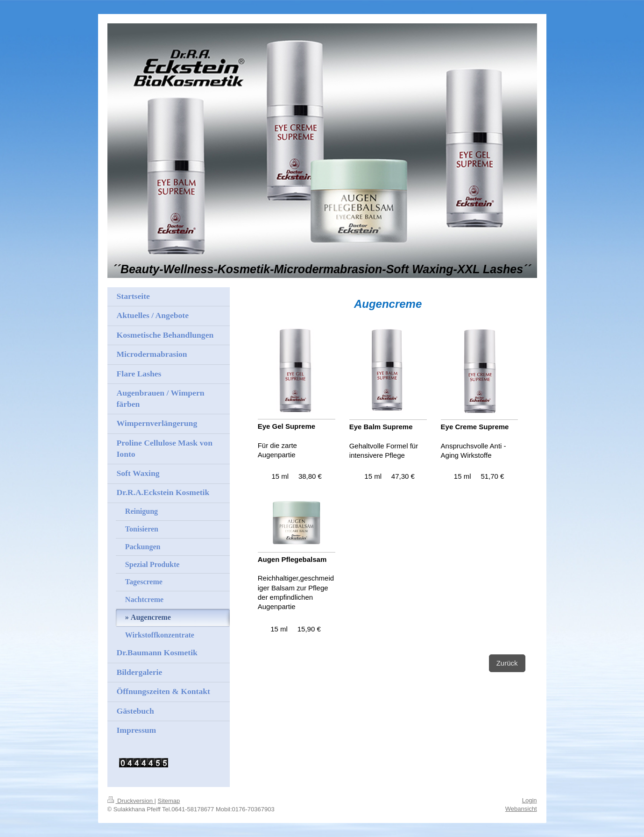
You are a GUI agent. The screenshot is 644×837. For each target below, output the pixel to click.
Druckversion (131, 801)
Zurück (507, 663)
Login (530, 800)
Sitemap (169, 801)
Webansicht (521, 809)
